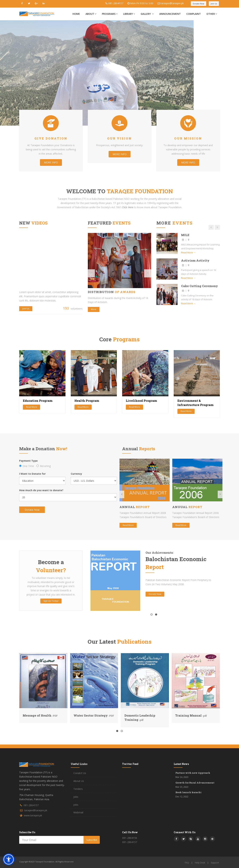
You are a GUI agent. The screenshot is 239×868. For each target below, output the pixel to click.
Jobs (76, 797)
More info (51, 162)
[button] (9, 859)
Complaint (194, 14)
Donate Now (199, 4)
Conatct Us (80, 773)
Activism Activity (195, 260)
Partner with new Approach (193, 773)
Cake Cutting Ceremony (199, 286)
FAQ (187, 863)
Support (215, 863)
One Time (27, 466)
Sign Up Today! (51, 601)
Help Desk (200, 863)
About (91, 14)
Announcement (170, 14)
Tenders (78, 789)
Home (76, 14)
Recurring (44, 466)
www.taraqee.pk (33, 815)
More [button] (94, 309)
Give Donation (51, 138)
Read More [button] (128, 525)
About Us (79, 781)
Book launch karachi (188, 792)
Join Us (214, 4)
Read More (32, 407)
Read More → (188, 252)
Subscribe (92, 840)
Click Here (128, 207)
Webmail (78, 812)
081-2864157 (116, 3)
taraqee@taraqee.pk (172, 3)
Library (129, 14)
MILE (185, 235)
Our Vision (120, 138)
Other (212, 14)
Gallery (147, 14)
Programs (110, 14)
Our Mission (188, 138)
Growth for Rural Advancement (195, 783)
